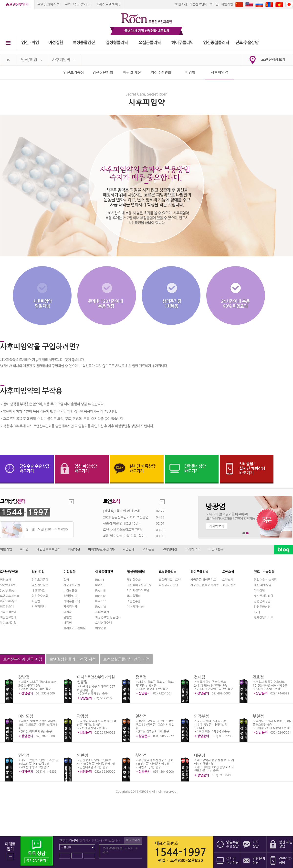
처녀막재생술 (135, 607)
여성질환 (56, 43)
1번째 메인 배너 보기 (244, 533)
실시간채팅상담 (264, 596)
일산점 (141, 716)
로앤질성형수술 (48, 4)
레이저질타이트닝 (138, 591)
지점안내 (129, 549)
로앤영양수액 (104, 623)
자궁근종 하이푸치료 (203, 580)
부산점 (141, 755)
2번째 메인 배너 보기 (247, 533)
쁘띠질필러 (134, 596)
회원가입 (227, 4)
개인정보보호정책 (49, 549)
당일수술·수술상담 (265, 580)
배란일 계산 (132, 72)
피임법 (190, 72)
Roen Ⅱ (101, 585)
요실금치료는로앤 (170, 580)
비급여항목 (216, 549)
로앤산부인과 (19, 4)
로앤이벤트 (229, 585)
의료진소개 (7, 607)
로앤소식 (228, 580)
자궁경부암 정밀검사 (108, 617)
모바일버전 (170, 549)
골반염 (68, 617)
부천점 (258, 716)
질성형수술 (134, 580)
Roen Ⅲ (101, 591)
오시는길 (148, 549)
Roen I (99, 580)
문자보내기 (133, 840)
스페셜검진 (102, 612)
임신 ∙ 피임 (30, 43)
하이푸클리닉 (183, 43)
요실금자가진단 (168, 585)
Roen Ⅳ (101, 596)
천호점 (258, 677)
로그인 (214, 4)
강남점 (24, 677)
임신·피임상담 (263, 585)
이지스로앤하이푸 (108, 4)
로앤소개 (181, 4)
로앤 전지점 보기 (273, 60)
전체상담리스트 (264, 617)
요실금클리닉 (150, 43)
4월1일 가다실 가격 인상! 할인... (125, 536)
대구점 (200, 755)
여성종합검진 (84, 43)
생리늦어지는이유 (74, 628)
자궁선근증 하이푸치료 (205, 585)
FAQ (257, 612)
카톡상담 (259, 591)
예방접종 (101, 628)
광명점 (82, 716)
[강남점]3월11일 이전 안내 (121, 511)
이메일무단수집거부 (101, 549)
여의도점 (26, 716)
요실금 (68, 612)
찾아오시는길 (8, 623)
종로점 (141, 677)
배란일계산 (39, 591)
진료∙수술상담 (247, 43)
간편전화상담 (262, 607)
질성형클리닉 (117, 43)
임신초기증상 (74, 72)
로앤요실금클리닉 (78, 4)
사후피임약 (64, 60)
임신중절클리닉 (216, 43)
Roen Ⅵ (101, 607)
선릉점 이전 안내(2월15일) (121, 523)
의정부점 (201, 716)
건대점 (200, 677)
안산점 (24, 755)
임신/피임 (32, 60)
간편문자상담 (262, 601)
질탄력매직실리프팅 (139, 585)
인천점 (82, 755)
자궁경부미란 (72, 585)
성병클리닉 (70, 596)
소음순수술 (134, 601)
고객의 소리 (193, 549)
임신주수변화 (161, 72)
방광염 (68, 623)
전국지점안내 (8, 612)
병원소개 (5, 580)
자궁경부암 (70, 607)
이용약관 (74, 549)
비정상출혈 (70, 591)
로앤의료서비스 (10, 596)
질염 (66, 580)
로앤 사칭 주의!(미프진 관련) (123, 530)
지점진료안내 (198, 4)
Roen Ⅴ (101, 601)
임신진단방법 (103, 72)
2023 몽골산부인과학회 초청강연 (126, 517)
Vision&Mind (9, 601)
